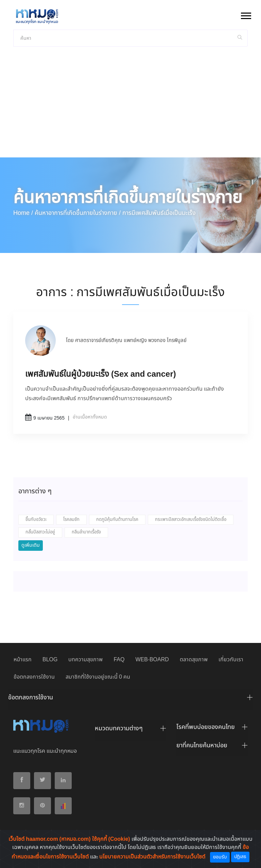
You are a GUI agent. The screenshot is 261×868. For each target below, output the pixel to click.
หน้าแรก (23, 660)
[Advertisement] (130, 106)
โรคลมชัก (71, 520)
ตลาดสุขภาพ (194, 660)
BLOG (50, 660)
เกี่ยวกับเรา (231, 660)
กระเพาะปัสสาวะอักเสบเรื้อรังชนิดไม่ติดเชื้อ (191, 520)
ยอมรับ (220, 857)
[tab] (130, 699)
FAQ (119, 660)
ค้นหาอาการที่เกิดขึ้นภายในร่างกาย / (78, 213)
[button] (246, 14)
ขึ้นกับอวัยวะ (36, 520)
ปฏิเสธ (240, 857)
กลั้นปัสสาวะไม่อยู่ (40, 532)
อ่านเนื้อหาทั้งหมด (90, 417)
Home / (23, 213)
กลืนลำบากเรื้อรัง (86, 532)
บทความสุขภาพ (85, 660)
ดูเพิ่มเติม (31, 545)
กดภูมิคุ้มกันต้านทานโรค (117, 520)
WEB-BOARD (152, 660)
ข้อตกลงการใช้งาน (34, 677)
